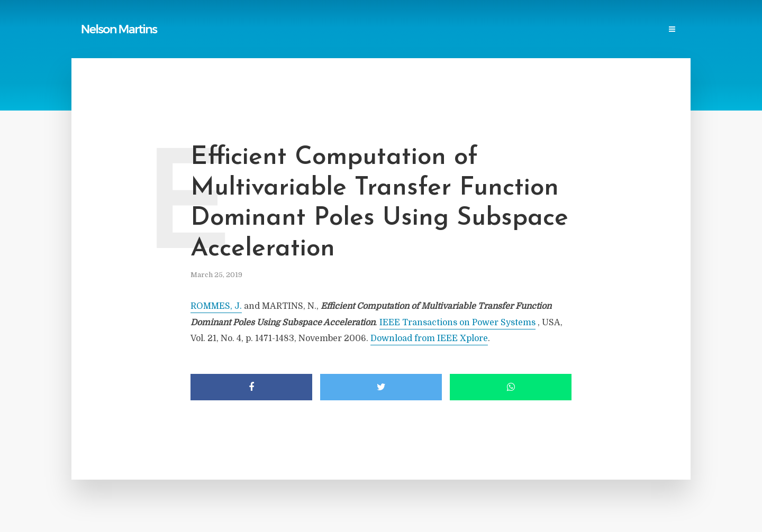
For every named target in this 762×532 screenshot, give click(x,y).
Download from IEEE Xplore (429, 338)
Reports (297, 30)
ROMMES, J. (216, 306)
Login (665, 30)
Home (201, 30)
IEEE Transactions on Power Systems (457, 323)
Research (542, 30)
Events (584, 30)
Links (334, 30)
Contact (625, 30)
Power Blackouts (387, 30)
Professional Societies (471, 30)
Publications (247, 30)
